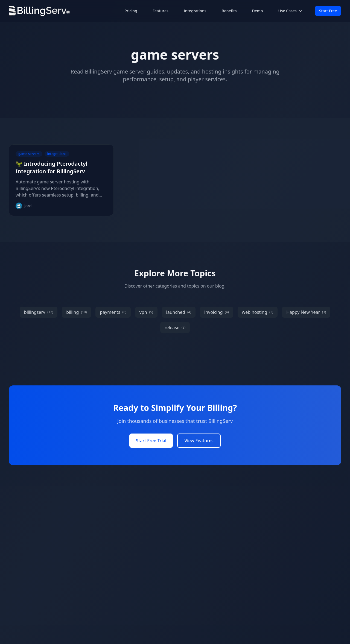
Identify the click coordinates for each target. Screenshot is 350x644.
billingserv (39, 312)
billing (76, 312)
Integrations (195, 11)
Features (161, 11)
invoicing (217, 312)
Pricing (131, 11)
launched (179, 312)
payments (113, 312)
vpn (146, 312)
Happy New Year (306, 312)
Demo (257, 11)
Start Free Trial (151, 441)
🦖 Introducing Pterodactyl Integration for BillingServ (51, 167)
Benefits (229, 11)
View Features (199, 441)
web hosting (258, 312)
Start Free (328, 11)
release (175, 327)
